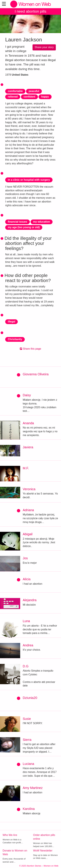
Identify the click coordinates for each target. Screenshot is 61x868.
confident (29, 97)
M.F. (26, 468)
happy (45, 97)
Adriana (28, 510)
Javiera (28, 447)
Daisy (27, 395)
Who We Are (10, 835)
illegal (11, 322)
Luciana (28, 764)
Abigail (28, 534)
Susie (27, 719)
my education (42, 222)
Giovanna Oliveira (36, 374)
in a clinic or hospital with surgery (29, 180)
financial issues (17, 222)
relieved (13, 97)
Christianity (15, 339)
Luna (26, 621)
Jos (25, 558)
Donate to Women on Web (15, 852)
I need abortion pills (30, 11)
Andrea (28, 645)
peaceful (34, 91)
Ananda (28, 423)
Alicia (27, 579)
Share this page (30, 349)
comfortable (15, 91)
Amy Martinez (33, 788)
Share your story (44, 47)
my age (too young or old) (24, 227)
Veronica (29, 489)
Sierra (27, 740)
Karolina (29, 809)
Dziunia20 (30, 698)
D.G (26, 666)
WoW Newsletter (43, 851)
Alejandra (30, 600)
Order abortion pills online (44, 837)
